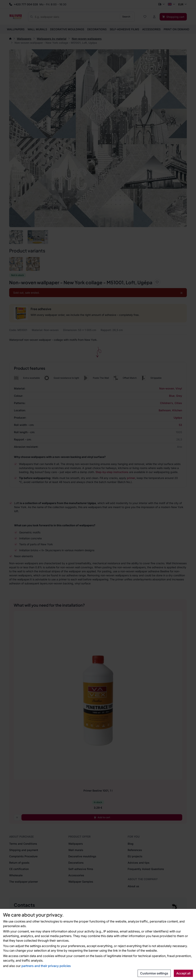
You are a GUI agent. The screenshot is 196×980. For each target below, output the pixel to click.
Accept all (183, 973)
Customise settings (154, 973)
